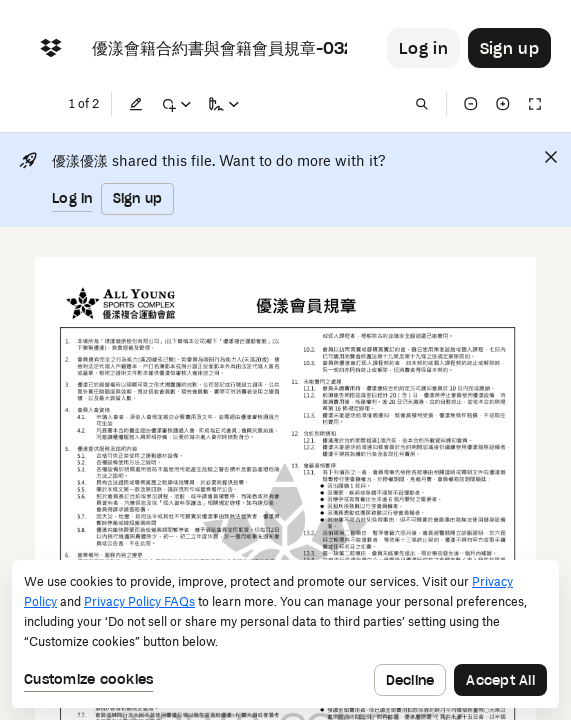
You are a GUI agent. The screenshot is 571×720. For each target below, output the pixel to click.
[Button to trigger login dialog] (423, 48)
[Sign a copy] (224, 104)
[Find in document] (422, 104)
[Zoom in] (503, 104)
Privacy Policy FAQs (139, 601)
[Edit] (136, 104)
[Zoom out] (471, 104)
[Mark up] (176, 104)
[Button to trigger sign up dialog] (509, 48)
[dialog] (285, 634)
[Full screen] (535, 104)
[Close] (551, 157)
